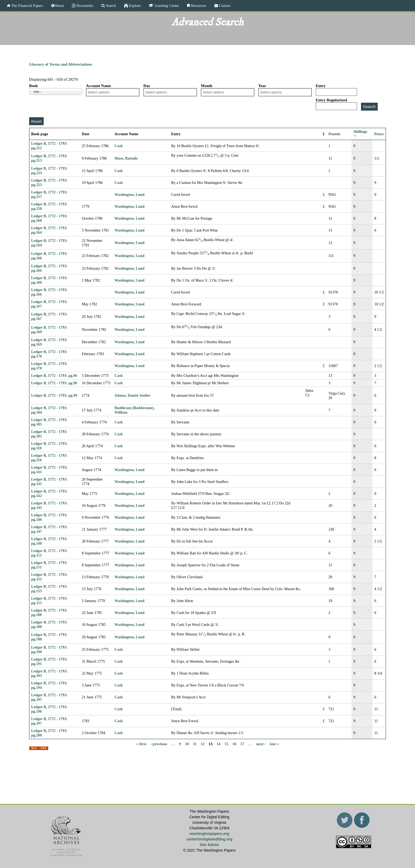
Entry (321, 86)
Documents (84, 6)
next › (261, 744)
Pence (379, 134)
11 (195, 744)
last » (274, 744)
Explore (134, 6)
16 (234, 744)
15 (226, 744)
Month (207, 86)
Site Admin (209, 845)
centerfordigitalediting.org (209, 839)
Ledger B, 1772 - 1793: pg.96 (54, 376)
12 (203, 744)
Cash (119, 146)
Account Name (99, 86)
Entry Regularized (331, 100)
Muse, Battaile (126, 158)
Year (262, 86)
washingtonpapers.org (209, 834)
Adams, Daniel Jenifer (133, 395)
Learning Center (166, 6)
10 (187, 744)
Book (33, 86)
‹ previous (159, 744)
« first (141, 744)
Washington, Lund (130, 195)
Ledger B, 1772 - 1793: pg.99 (54, 395)
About (59, 6)
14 (218, 744)
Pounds (334, 134)
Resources (198, 6)
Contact (224, 6)
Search (110, 6)
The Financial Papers (27, 6)
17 (242, 744)
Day (147, 86)
